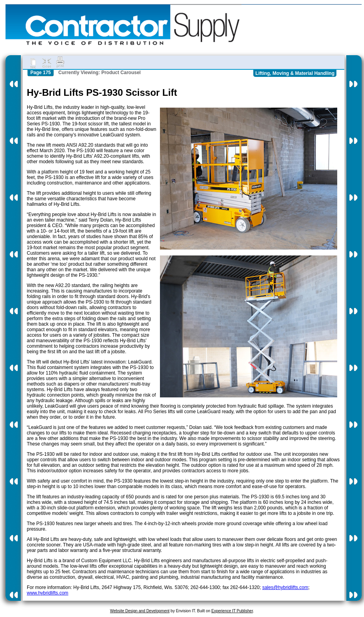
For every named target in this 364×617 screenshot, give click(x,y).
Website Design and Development (140, 611)
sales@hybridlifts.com (285, 587)
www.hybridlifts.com (47, 593)
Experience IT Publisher (232, 611)
